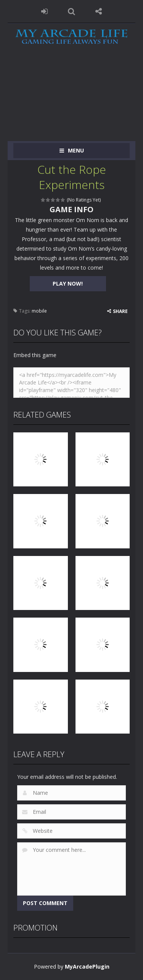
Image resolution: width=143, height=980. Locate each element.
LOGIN (44, 11)
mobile (39, 311)
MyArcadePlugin (87, 966)
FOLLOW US (99, 11)
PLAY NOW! (68, 284)
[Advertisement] (71, 99)
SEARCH (71, 11)
